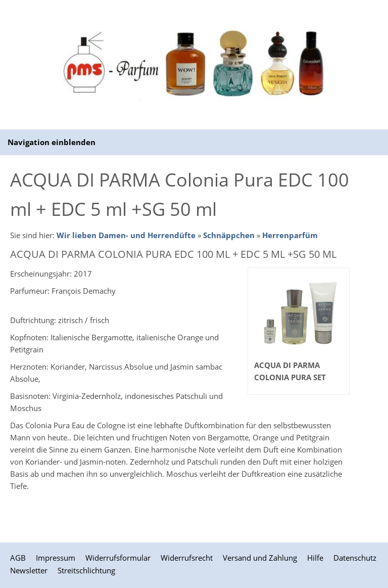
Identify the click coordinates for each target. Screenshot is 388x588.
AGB (18, 558)
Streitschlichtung (86, 570)
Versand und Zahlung (260, 558)
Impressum (56, 558)
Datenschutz (355, 558)
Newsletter (29, 570)
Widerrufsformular (118, 558)
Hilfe (315, 558)
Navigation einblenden (52, 142)
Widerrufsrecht (187, 558)
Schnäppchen (229, 235)
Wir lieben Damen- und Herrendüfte (126, 235)
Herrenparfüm (290, 235)
